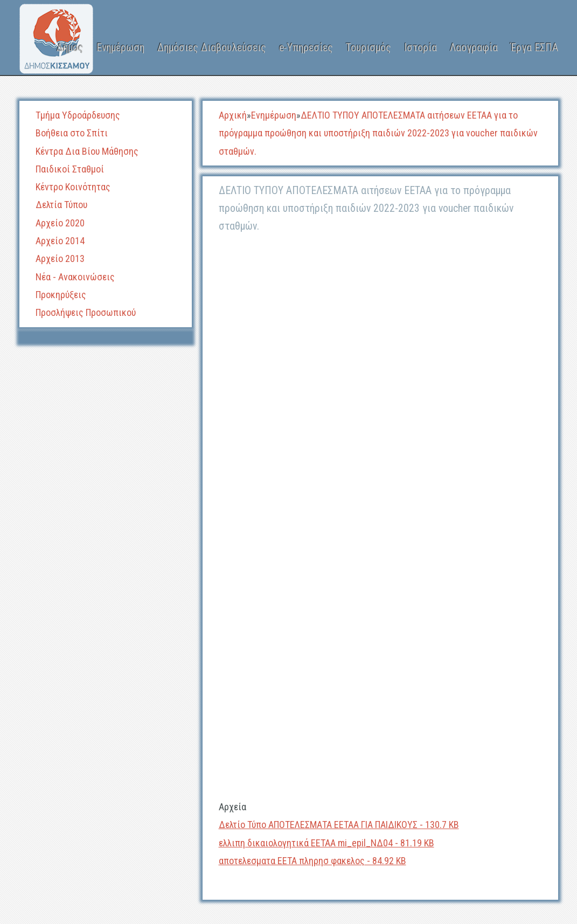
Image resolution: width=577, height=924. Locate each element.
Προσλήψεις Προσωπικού (86, 312)
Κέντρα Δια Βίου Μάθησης (87, 151)
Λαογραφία (474, 48)
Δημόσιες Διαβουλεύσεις (212, 48)
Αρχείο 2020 (60, 223)
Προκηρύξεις (61, 295)
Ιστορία (420, 48)
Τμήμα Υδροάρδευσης (78, 115)
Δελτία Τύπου (61, 205)
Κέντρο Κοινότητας (73, 187)
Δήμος (70, 48)
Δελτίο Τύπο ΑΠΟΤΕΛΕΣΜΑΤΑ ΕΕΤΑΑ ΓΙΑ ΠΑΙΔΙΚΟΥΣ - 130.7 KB (339, 825)
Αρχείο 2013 (60, 258)
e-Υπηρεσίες (306, 48)
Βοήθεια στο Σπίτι (72, 133)
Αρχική (233, 115)
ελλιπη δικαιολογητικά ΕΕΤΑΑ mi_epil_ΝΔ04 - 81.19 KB (326, 843)
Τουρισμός (369, 48)
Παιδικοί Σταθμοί (70, 169)
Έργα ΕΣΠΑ (534, 48)
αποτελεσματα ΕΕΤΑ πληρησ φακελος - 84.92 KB (312, 861)
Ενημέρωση (120, 48)
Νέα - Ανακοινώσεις (75, 277)
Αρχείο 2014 (60, 241)
